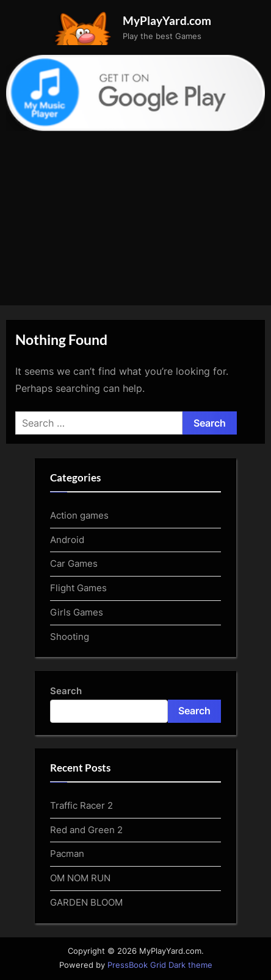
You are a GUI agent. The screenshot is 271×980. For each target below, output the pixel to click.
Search (66, 691)
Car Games (74, 563)
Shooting (70, 637)
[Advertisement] (135, 212)
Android (67, 540)
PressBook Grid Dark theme (160, 965)
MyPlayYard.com (167, 20)
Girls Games (77, 612)
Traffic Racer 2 (81, 805)
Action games (79, 515)
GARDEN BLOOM (86, 902)
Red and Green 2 (86, 830)
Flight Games (78, 588)
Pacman (67, 854)
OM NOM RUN (80, 878)
